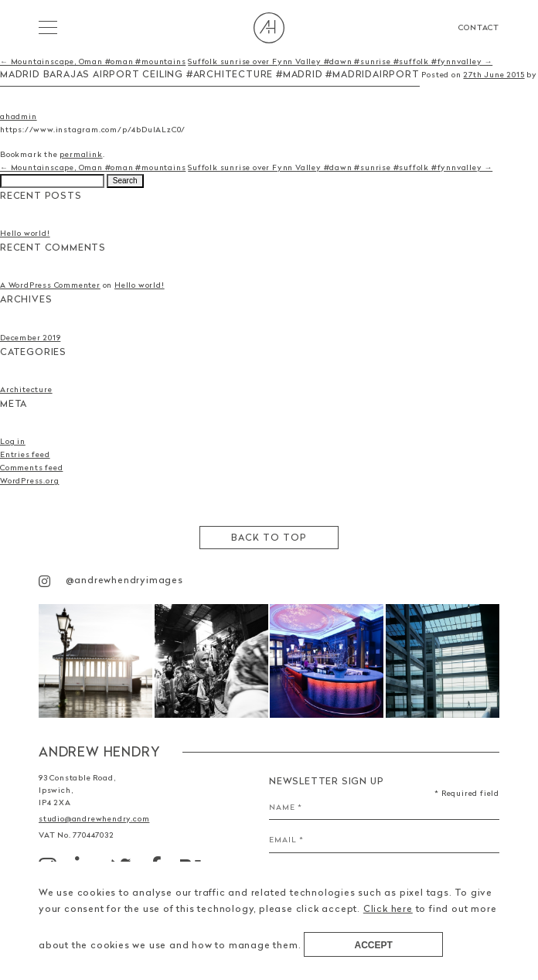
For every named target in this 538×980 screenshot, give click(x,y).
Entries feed (25, 454)
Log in (13, 441)
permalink (81, 154)
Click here (388, 908)
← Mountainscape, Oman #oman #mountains (93, 61)
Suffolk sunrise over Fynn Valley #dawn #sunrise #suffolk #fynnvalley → (340, 61)
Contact (479, 27)
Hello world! (25, 233)
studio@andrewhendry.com (94, 818)
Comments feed (31, 467)
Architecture (26, 389)
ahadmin (19, 116)
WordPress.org (29, 480)
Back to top (269, 537)
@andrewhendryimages (111, 580)
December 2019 (30, 337)
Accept (374, 945)
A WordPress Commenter (50, 285)
